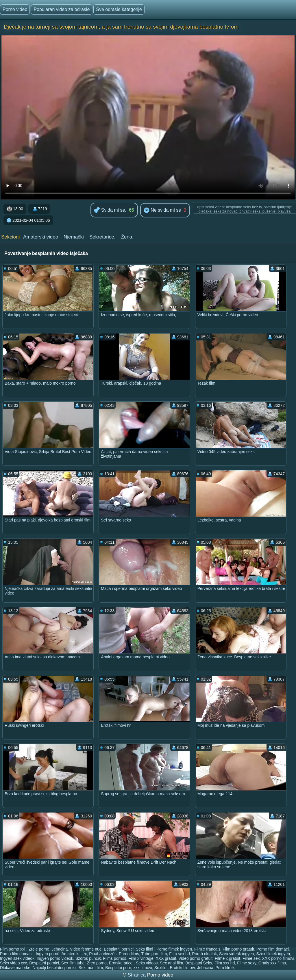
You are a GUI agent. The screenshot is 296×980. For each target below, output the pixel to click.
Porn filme (224, 968)
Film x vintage (141, 958)
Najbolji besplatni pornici (54, 968)
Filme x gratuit (227, 958)
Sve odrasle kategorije (119, 9)
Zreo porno (97, 963)
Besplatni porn (118, 968)
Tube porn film (154, 954)
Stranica (137, 975)
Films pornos (114, 958)
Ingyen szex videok (17, 958)
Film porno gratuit (238, 949)
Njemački (74, 237)
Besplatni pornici (119, 949)
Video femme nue (86, 949)
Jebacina (60, 949)
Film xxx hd (225, 963)
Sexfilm (161, 968)
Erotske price (121, 963)
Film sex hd (180, 954)
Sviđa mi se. (110, 210)
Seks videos (147, 963)
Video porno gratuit (195, 958)
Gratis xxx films (272, 963)
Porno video (15, 9)
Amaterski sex (74, 954)
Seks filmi (145, 949)
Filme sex (251, 958)
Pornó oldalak (205, 954)
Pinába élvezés (103, 954)
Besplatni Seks (199, 963)
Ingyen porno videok (55, 958)
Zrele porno (39, 949)
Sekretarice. (102, 237)
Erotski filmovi (182, 968)
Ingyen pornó (48, 954)
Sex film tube (73, 963)
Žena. (127, 237)
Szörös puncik (88, 958)
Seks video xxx (13, 963)
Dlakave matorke (15, 968)
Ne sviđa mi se (162, 210)
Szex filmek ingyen (273, 954)
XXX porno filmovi (278, 958)
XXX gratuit (166, 958)
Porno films (129, 954)
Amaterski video (41, 237)
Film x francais (207, 949)
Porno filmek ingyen (174, 949)
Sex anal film (171, 963)
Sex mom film (91, 968)
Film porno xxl (13, 949)
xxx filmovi (143, 968)
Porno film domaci (273, 949)
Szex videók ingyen (237, 954)
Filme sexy (247, 963)
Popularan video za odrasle (62, 9)
